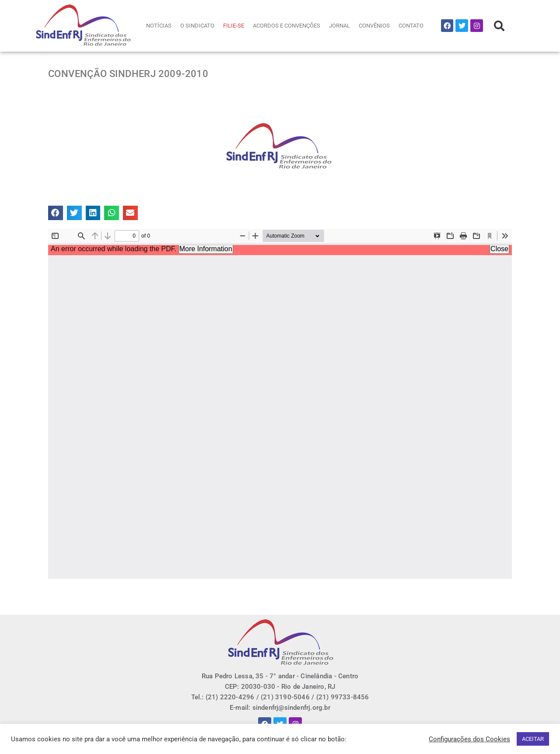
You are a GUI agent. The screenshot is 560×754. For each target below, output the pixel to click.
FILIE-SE (234, 26)
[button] (499, 26)
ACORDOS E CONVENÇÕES (287, 26)
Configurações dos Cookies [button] (469, 739)
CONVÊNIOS (374, 26)
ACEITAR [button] (533, 739)
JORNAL (339, 26)
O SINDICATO (197, 26)
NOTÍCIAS (159, 26)
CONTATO (411, 26)
